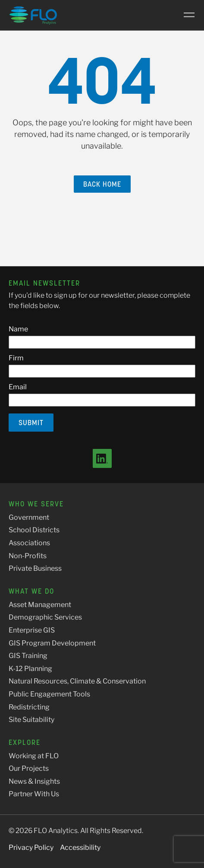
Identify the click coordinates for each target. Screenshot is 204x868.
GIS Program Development (52, 643)
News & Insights (34, 781)
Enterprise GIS (32, 630)
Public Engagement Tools (49, 694)
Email (18, 387)
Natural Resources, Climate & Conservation (77, 681)
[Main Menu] (186, 15)
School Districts (34, 530)
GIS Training (28, 656)
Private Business (35, 568)
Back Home (102, 184)
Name (18, 329)
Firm (16, 358)
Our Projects (29, 768)
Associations (29, 543)
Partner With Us (34, 794)
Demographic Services (45, 617)
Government (29, 517)
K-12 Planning (30, 669)
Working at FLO (34, 756)
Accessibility (80, 847)
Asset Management (40, 605)
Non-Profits (28, 556)
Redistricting (29, 707)
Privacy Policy (31, 847)
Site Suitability (31, 720)
